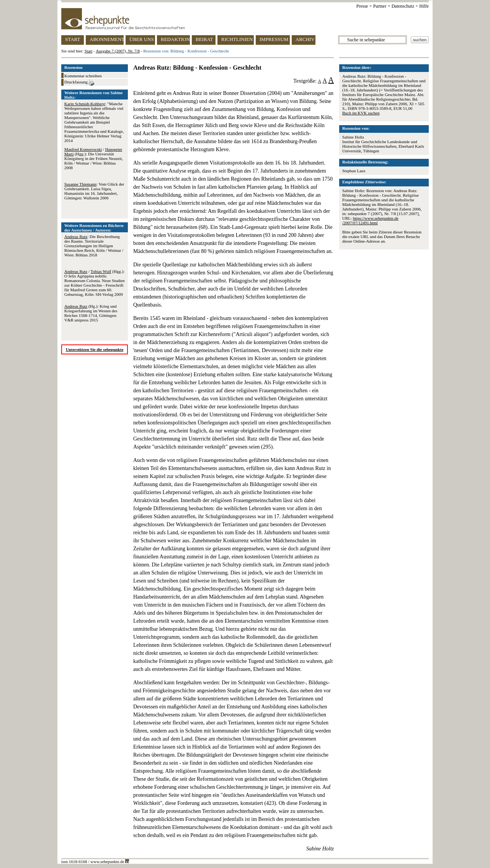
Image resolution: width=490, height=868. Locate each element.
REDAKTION (175, 39)
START (73, 39)
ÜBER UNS (142, 39)
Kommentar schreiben (83, 76)
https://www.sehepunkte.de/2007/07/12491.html (370, 220)
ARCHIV (305, 39)
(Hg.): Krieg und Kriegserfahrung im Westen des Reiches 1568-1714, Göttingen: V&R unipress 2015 (91, 313)
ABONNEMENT (107, 39)
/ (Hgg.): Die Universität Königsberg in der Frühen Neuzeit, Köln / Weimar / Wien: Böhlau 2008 (94, 158)
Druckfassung (79, 83)
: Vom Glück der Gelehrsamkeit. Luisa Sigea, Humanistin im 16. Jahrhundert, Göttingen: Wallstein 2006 (94, 191)
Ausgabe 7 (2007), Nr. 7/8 (118, 51)
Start (89, 51)
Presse (362, 6)
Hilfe (424, 6)
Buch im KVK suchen (361, 113)
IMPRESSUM (274, 39)
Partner (380, 6)
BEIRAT (204, 39)
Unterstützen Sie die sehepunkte (95, 349)
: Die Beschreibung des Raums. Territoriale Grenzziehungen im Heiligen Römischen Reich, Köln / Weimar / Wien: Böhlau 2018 (94, 246)
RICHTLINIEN (237, 39)
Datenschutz (403, 6)
